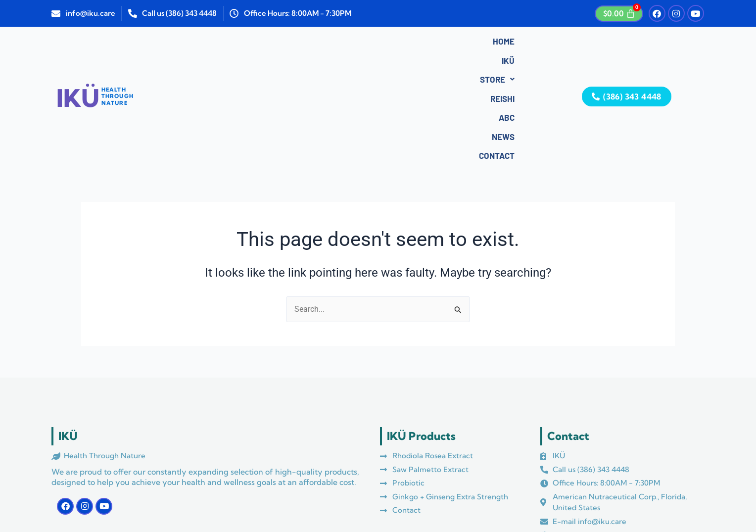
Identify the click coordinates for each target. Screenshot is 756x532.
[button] (289, 43)
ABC (368, 43)
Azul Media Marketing (275, 499)
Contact (446, 43)
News (402, 43)
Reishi (333, 43)
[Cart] (619, 14)
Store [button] (289, 43)
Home (218, 43)
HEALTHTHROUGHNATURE (118, 41)
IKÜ (250, 43)
